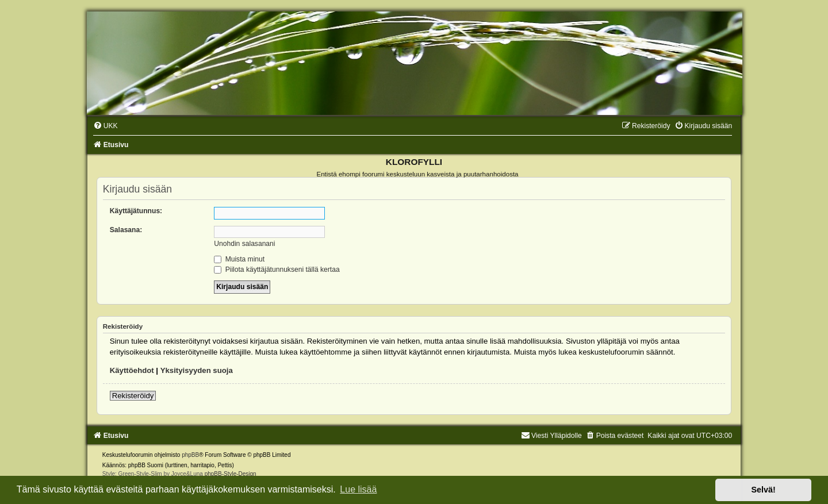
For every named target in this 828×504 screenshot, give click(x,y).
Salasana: (126, 230)
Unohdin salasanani (244, 244)
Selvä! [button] (763, 490)
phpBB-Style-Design (231, 474)
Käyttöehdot (132, 370)
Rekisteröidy (133, 396)
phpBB (190, 455)
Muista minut (239, 259)
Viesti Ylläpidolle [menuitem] (551, 436)
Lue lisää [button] (358, 489)
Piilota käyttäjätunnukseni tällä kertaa (277, 270)
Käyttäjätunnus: (136, 211)
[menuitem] (106, 126)
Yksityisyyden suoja (197, 370)
